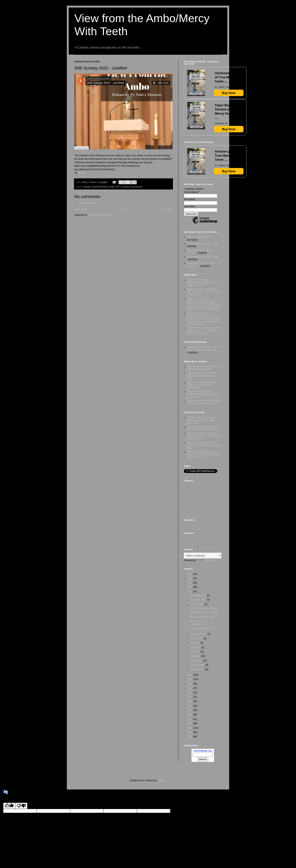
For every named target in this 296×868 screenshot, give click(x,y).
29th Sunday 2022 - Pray (202, 617)
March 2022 (196, 661)
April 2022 (195, 656)
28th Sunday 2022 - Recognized (199, 623)
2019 (190, 684)
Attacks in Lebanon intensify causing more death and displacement (201, 385)
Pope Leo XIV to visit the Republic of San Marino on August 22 (204, 402)
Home (124, 209)
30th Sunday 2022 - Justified (204, 612)
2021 (190, 675)
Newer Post (81, 209)
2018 (190, 688)
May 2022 (195, 652)
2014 (190, 706)
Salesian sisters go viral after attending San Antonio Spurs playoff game (201, 420)
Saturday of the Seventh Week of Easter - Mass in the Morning (203, 348)
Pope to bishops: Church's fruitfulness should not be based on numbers (203, 394)
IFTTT (82, 173)
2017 (190, 693)
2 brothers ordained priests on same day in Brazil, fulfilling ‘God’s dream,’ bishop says (204, 455)
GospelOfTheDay (99, 187)
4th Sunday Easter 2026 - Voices (203, 257)
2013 (190, 710)
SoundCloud (136, 187)
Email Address (192, 192)
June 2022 (196, 647)
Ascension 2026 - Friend (199, 237)
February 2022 (198, 665)
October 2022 (197, 604)
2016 (190, 697)
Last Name (189, 206)
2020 (190, 679)
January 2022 (197, 669)
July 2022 (195, 643)
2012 (190, 715)
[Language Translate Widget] (203, 556)
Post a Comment (87, 203)
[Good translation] (9, 806)
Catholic (87, 187)
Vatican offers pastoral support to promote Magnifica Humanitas (203, 428)
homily (111, 187)
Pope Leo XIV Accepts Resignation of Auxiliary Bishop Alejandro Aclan (202, 283)
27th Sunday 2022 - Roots (203, 628)
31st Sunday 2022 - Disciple (204, 608)
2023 (190, 587)
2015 (190, 701)
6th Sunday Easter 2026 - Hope (203, 244)
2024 (190, 583)
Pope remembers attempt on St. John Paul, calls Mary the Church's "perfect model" (204, 292)
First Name (189, 199)
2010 (190, 723)
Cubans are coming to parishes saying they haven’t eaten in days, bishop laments (204, 436)
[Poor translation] (21, 806)
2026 (190, 574)
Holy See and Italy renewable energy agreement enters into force (202, 376)
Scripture (126, 187)
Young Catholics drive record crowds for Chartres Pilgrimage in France (203, 445)
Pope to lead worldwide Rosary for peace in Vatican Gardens (204, 368)
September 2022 (199, 634)
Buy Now (229, 93)
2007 (190, 737)
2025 (190, 578)
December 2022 (198, 595)
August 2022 (197, 638)
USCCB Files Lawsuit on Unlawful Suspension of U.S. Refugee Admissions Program (204, 331)
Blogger (161, 780)
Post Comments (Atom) (100, 215)
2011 (190, 719)
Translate (205, 560)
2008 (190, 732)
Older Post (166, 209)
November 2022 (198, 600)
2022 (190, 592)
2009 (190, 728)
